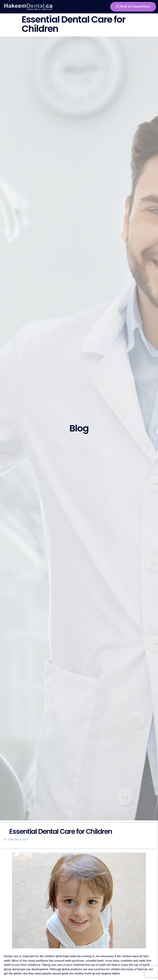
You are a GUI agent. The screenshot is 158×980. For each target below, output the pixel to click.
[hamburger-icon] (97, 7)
